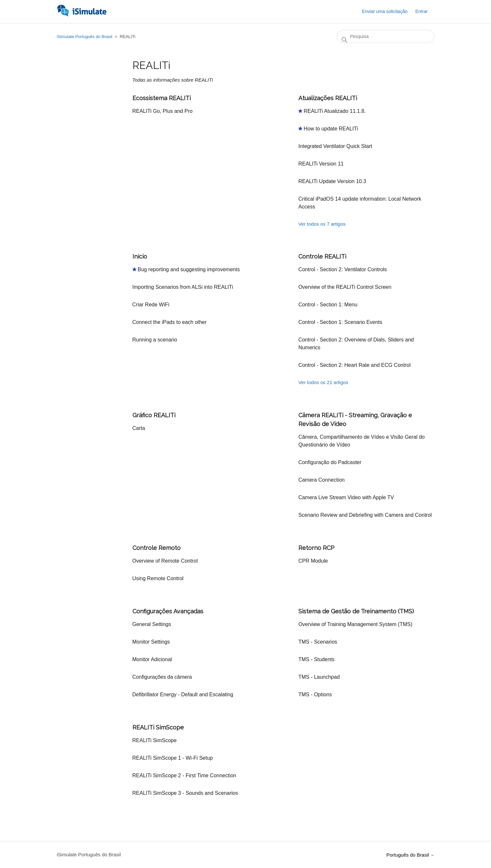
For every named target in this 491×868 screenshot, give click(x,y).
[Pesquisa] (386, 36)
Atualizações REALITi (328, 98)
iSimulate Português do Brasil (85, 37)
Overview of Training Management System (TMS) (355, 624)
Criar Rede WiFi (151, 305)
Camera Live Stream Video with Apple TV (346, 497)
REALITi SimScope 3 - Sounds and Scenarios (185, 793)
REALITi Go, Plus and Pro (163, 111)
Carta (139, 428)
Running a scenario (155, 340)
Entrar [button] (421, 11)
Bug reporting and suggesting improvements (189, 269)
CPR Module (313, 561)
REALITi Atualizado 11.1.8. (335, 111)
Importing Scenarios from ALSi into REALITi (183, 287)
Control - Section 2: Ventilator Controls (343, 269)
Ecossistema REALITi (162, 98)
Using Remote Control (158, 578)
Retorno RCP (316, 548)
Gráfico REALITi (154, 415)
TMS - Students (316, 659)
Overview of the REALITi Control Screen (345, 287)
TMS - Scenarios (318, 642)
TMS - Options (315, 694)
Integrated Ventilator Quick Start (335, 146)
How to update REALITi (331, 129)
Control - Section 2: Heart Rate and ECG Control (355, 365)
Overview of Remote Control (165, 561)
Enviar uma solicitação (385, 11)
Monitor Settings (151, 642)
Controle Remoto (157, 548)
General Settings (152, 624)
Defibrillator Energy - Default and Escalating (183, 694)
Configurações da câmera (162, 677)
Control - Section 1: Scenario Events (340, 322)
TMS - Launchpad (319, 677)
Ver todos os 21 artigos (323, 382)
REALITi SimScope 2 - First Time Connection (184, 775)
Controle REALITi (322, 256)
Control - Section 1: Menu (328, 305)
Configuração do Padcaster (330, 462)
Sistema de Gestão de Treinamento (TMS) (356, 611)
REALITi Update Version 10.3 (332, 181)
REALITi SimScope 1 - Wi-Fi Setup (173, 758)
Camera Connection (321, 480)
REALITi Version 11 (321, 164)
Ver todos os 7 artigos (322, 224)
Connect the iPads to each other (170, 322)
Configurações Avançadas (168, 611)
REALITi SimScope (158, 727)
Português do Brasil (410, 855)
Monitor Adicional (152, 659)
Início (140, 256)
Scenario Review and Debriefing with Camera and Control (365, 515)
